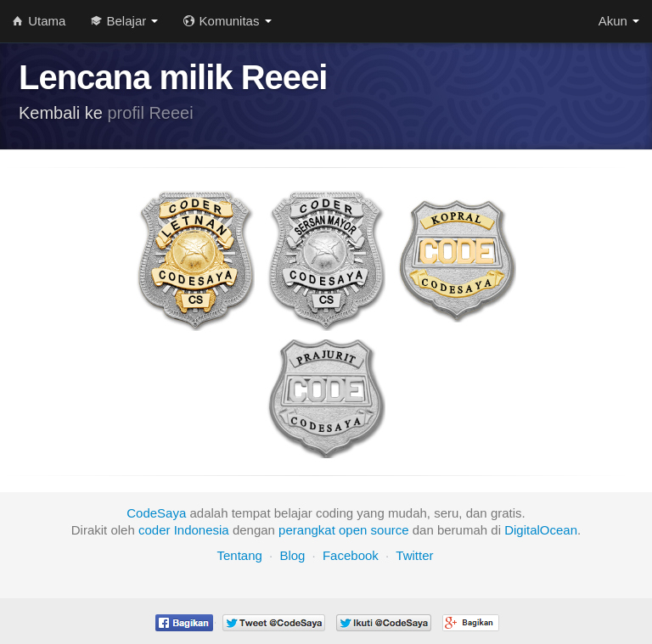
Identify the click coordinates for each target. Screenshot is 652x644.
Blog (292, 555)
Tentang (239, 555)
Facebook (351, 555)
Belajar (124, 21)
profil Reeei (151, 113)
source (390, 530)
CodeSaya (156, 513)
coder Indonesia (184, 530)
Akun (619, 21)
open (353, 530)
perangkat (307, 530)
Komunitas (227, 21)
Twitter (414, 555)
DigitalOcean (541, 530)
